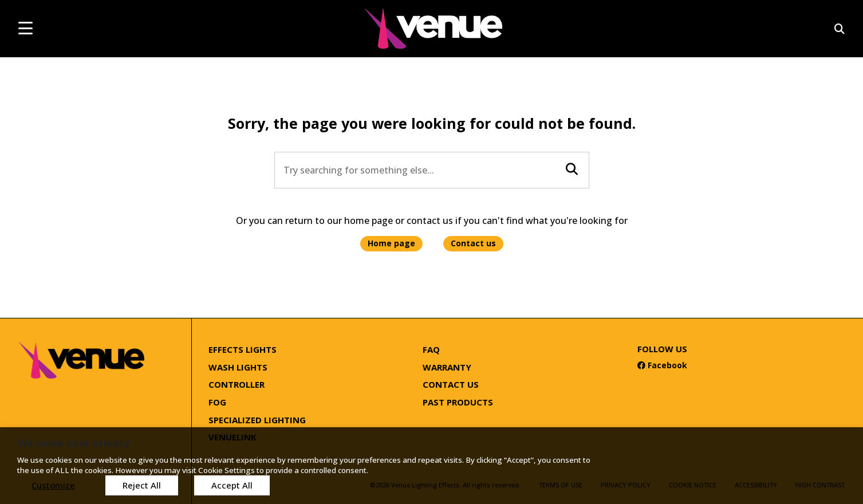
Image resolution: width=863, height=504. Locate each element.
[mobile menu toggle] (25, 28)
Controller (237, 384)
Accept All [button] (232, 485)
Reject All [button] (142, 485)
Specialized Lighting (257, 420)
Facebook (662, 365)
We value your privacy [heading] (73, 443)
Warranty (447, 367)
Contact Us (451, 384)
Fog (217, 402)
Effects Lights (243, 349)
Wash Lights (238, 367)
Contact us (473, 243)
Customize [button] (53, 485)
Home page (391, 243)
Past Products (458, 402)
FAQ (431, 349)
